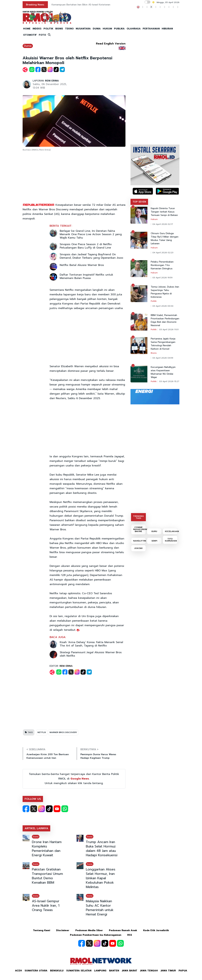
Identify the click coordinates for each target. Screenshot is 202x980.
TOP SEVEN (139, 202)
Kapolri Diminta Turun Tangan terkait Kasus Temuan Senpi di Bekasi (164, 212)
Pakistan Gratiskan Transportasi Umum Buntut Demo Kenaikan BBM (47, 876)
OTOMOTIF (30, 35)
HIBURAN (167, 29)
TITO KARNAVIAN (171, 540)
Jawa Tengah (149, 971)
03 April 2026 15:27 (169, 381)
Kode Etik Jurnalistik (156, 930)
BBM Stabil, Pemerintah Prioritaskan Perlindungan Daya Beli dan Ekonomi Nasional (165, 320)
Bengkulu (57, 971)
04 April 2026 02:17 (163, 224)
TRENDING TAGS (138, 517)
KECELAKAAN (171, 531)
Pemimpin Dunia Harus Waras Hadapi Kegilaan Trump (98, 756)
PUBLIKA (119, 29)
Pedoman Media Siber (89, 930)
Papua (183, 971)
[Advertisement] (74, 177)
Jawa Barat (129, 971)
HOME (27, 29)
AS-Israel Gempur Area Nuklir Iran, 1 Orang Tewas (46, 905)
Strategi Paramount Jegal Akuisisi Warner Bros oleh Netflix (91, 654)
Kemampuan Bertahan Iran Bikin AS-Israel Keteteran (81, 5)
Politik (154, 301)
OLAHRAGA (134, 29)
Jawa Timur (168, 971)
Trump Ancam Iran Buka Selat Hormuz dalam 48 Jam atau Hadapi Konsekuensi (102, 848)
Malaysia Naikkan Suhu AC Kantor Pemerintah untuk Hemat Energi (100, 908)
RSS (130, 935)
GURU (154, 531)
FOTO (42, 35)
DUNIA (97, 29)
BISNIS (59, 29)
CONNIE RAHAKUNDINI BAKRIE (140, 529)
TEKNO (69, 29)
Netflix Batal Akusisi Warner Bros (82, 265)
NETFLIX (42, 732)
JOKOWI (138, 548)
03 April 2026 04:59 (163, 358)
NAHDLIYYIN (140, 541)
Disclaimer (63, 930)
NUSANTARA (83, 29)
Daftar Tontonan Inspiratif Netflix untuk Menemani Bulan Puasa (86, 276)
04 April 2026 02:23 (163, 253)
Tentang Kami (42, 930)
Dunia (28, 46)
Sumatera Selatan (79, 971)
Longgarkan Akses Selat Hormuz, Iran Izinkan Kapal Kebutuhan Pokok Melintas (101, 878)
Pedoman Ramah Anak (123, 930)
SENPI (154, 541)
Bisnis (154, 353)
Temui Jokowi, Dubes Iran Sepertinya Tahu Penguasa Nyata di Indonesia (165, 292)
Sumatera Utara (36, 971)
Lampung (100, 971)
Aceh (18, 971)
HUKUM (107, 29)
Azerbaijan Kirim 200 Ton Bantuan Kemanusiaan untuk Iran (48, 756)
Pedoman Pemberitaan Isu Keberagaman (96, 935)
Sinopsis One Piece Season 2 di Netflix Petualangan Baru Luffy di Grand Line (86, 246)
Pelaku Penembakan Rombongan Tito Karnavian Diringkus (162, 265)
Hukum (154, 219)
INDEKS (37, 29)
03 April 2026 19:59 (162, 278)
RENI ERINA (52, 81)
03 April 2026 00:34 (163, 306)
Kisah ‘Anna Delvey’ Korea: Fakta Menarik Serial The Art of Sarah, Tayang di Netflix (91, 644)
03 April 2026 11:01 (169, 329)
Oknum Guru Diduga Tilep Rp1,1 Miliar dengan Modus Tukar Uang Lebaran (165, 239)
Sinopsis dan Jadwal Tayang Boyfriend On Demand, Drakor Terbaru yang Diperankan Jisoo (91, 256)
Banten (114, 971)
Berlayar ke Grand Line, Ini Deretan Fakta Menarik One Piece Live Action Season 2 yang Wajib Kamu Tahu (91, 234)
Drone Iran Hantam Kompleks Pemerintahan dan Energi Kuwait (47, 848)
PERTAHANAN (151, 29)
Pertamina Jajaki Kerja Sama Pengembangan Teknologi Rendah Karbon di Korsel (163, 344)
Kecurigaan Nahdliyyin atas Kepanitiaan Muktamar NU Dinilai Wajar (163, 372)
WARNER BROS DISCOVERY (63, 732)
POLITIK (48, 29)
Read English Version (111, 44)
